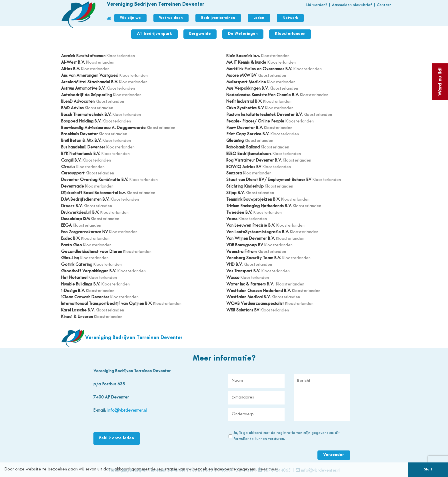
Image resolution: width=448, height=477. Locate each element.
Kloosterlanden (290, 34)
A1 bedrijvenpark (154, 34)
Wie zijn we (130, 18)
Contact (384, 5)
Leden (259, 18)
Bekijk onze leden (117, 438)
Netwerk (290, 18)
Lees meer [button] (269, 469)
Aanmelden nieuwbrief (352, 5)
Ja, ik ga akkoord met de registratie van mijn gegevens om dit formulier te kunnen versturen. (287, 436)
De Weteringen (243, 34)
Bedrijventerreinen (218, 18)
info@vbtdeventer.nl (127, 411)
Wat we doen (171, 18)
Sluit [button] (428, 470)
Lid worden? (317, 5)
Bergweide (200, 34)
